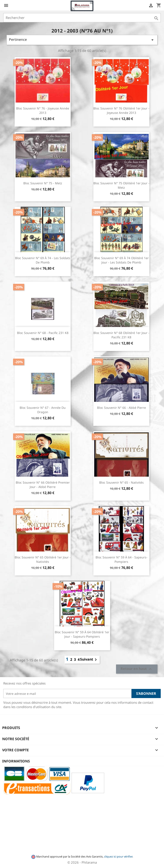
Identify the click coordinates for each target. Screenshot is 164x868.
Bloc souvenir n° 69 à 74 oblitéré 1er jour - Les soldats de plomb (121, 260)
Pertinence (82, 40)
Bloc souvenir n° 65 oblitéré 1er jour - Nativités (43, 559)
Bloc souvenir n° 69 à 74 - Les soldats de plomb (43, 260)
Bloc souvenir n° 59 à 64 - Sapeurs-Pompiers (121, 559)
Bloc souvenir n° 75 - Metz (43, 183)
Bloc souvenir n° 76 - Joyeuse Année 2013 (43, 110)
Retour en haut (137, 669)
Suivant (89, 660)
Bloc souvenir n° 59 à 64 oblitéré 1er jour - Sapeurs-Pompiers (82, 634)
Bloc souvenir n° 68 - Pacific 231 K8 (43, 333)
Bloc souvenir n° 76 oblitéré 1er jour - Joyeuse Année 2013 (121, 110)
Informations (16, 761)
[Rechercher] (82, 18)
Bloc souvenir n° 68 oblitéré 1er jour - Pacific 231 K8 (121, 335)
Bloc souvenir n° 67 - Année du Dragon (43, 410)
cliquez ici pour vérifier (118, 857)
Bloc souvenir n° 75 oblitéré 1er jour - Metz (121, 185)
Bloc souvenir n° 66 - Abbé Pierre (121, 408)
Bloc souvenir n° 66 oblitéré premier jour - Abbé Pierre (43, 485)
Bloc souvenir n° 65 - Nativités (121, 482)
